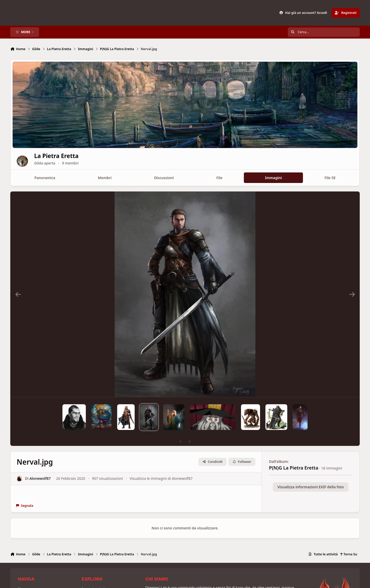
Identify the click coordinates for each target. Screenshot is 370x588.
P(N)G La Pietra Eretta (294, 459)
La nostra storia (94, 580)
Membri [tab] (105, 178)
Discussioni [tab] (164, 178)
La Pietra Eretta (74, 156)
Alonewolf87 (40, 470)
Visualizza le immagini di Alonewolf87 (161, 470)
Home (23, 580)
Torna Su (349, 545)
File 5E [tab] (330, 178)
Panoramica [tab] (45, 178)
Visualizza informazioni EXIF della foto (311, 478)
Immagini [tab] (273, 178)
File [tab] (219, 178)
